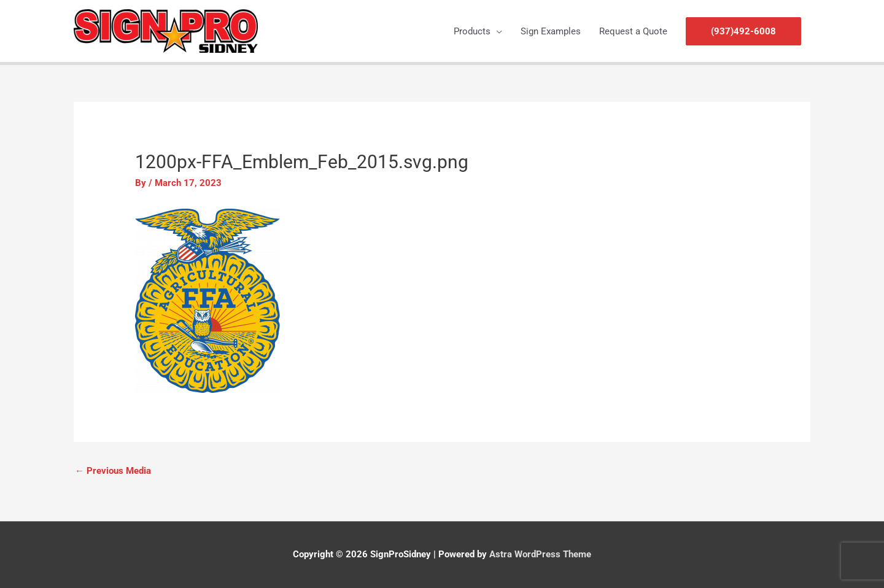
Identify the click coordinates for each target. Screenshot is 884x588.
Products (472, 31)
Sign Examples (551, 31)
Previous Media (113, 471)
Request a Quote (633, 31)
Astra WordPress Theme (540, 554)
